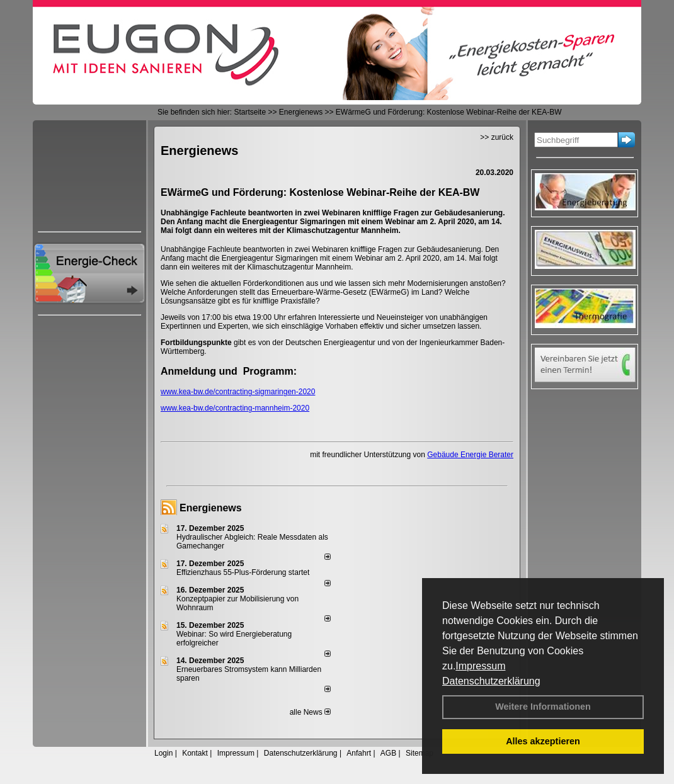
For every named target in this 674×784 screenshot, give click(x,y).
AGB (388, 753)
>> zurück (497, 137)
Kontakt (195, 753)
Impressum (480, 666)
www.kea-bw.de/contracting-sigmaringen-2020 (238, 392)
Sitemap (420, 753)
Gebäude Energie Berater (470, 455)
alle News (310, 712)
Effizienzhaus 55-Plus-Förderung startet (243, 572)
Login (163, 753)
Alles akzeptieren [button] (543, 741)
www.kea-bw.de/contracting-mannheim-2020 (235, 408)
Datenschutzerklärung (491, 681)
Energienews (211, 508)
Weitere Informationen (543, 707)
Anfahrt (359, 753)
